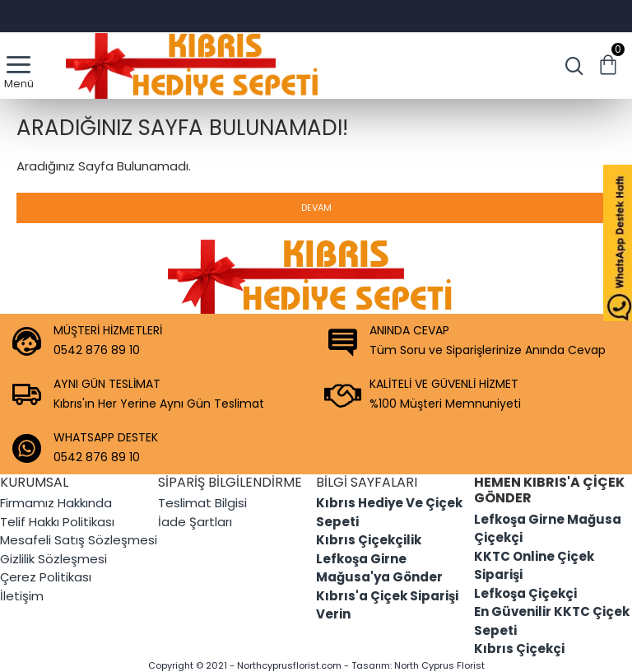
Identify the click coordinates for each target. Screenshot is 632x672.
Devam (316, 208)
